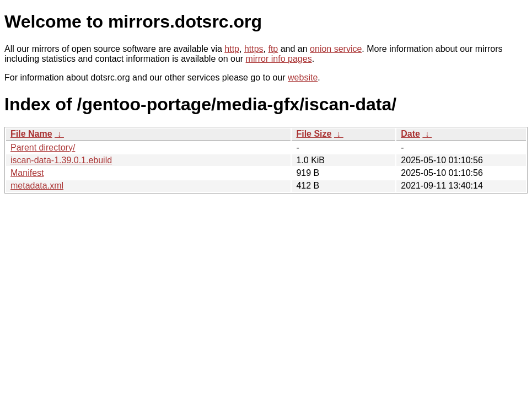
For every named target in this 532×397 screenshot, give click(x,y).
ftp (273, 49)
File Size (314, 134)
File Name (31, 134)
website (303, 77)
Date (410, 134)
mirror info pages (279, 59)
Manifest (27, 173)
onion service (336, 49)
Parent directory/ (43, 147)
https (254, 49)
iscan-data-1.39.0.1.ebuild (61, 160)
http (232, 49)
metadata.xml (37, 186)
